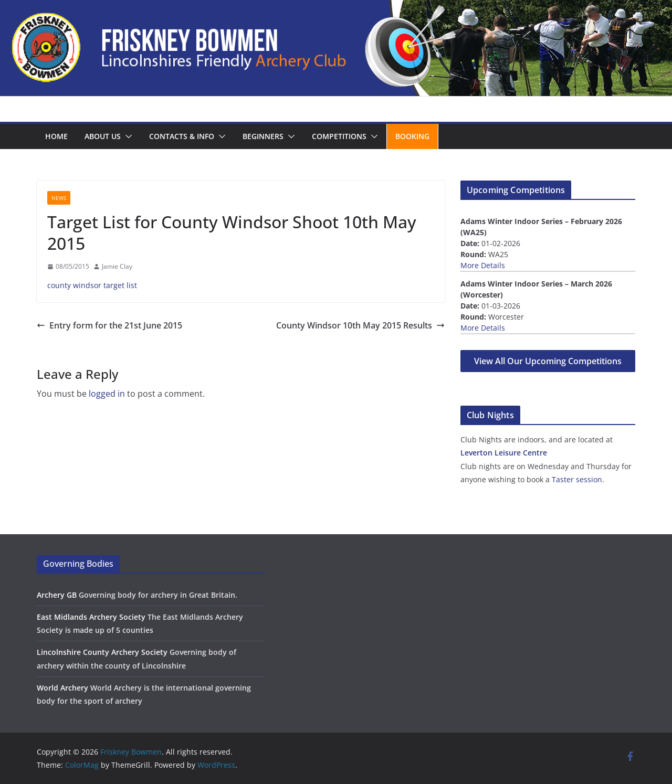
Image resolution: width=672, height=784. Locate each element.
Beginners (263, 136)
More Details (483, 265)
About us (103, 136)
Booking (412, 136)
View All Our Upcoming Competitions (548, 361)
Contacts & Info (182, 136)
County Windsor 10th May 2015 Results (360, 325)
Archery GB (57, 595)
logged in (107, 394)
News (59, 198)
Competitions (339, 136)
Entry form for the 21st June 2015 (109, 325)
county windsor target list (92, 285)
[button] (127, 136)
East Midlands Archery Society (91, 617)
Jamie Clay (117, 266)
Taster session (577, 479)
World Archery (62, 688)
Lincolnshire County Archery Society (102, 652)
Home (56, 136)
